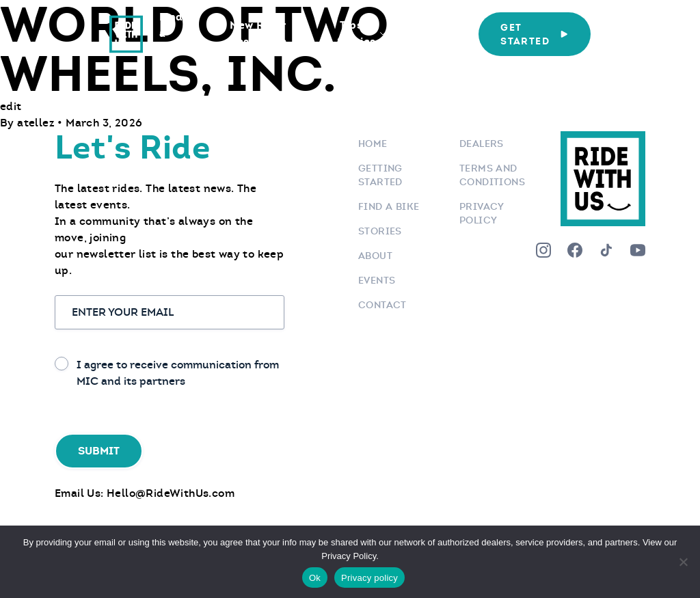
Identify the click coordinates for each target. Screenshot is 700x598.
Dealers (482, 144)
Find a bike (389, 206)
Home (373, 144)
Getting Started (380, 175)
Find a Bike (171, 33)
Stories (380, 231)
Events (377, 280)
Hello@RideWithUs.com (171, 493)
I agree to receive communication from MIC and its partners (178, 373)
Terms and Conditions (492, 175)
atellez (37, 123)
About (375, 256)
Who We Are (431, 33)
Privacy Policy (482, 213)
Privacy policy (369, 578)
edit (11, 106)
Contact (382, 305)
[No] (683, 562)
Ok (315, 578)
